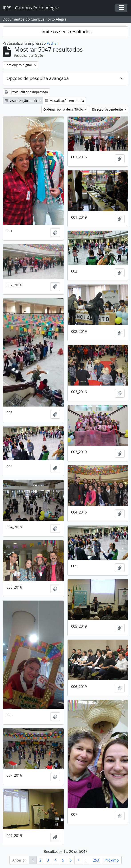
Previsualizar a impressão (26, 92)
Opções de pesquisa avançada (38, 78)
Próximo (112, 860)
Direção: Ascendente (108, 109)
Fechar (52, 43)
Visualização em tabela (65, 101)
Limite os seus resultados (65, 32)
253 (96, 860)
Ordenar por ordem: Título (64, 109)
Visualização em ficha (23, 101)
